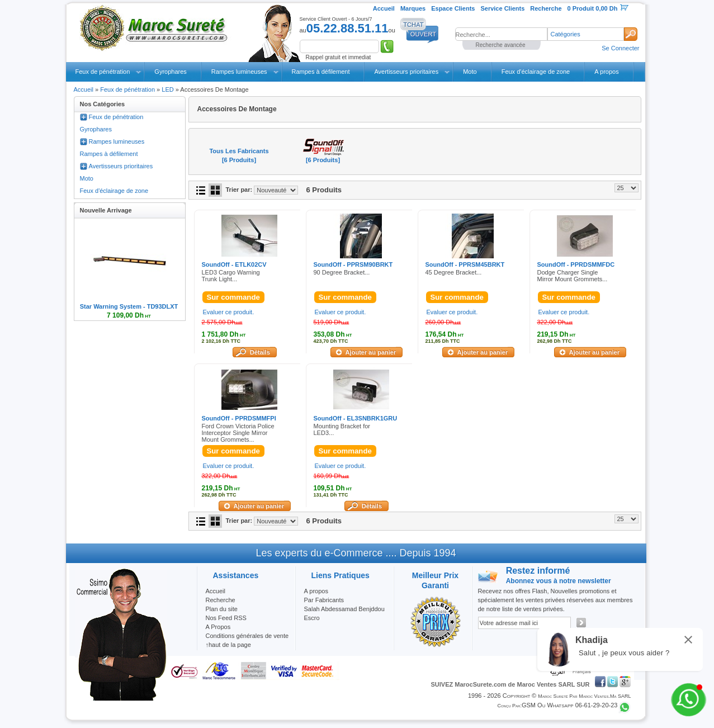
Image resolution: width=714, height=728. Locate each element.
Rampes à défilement (321, 72)
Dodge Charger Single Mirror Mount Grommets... (573, 276)
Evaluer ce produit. (229, 312)
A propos (606, 72)
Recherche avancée (501, 45)
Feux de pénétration (103, 72)
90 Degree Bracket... (342, 272)
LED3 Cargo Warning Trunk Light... (231, 276)
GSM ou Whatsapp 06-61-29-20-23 (570, 705)
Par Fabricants (324, 600)
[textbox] (501, 34)
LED (167, 89)
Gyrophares (170, 72)
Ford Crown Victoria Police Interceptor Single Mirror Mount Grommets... (238, 433)
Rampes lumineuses (239, 72)
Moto (470, 72)
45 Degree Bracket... (454, 272)
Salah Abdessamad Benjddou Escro (344, 613)
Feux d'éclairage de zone (536, 72)
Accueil (84, 89)
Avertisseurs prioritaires (406, 72)
